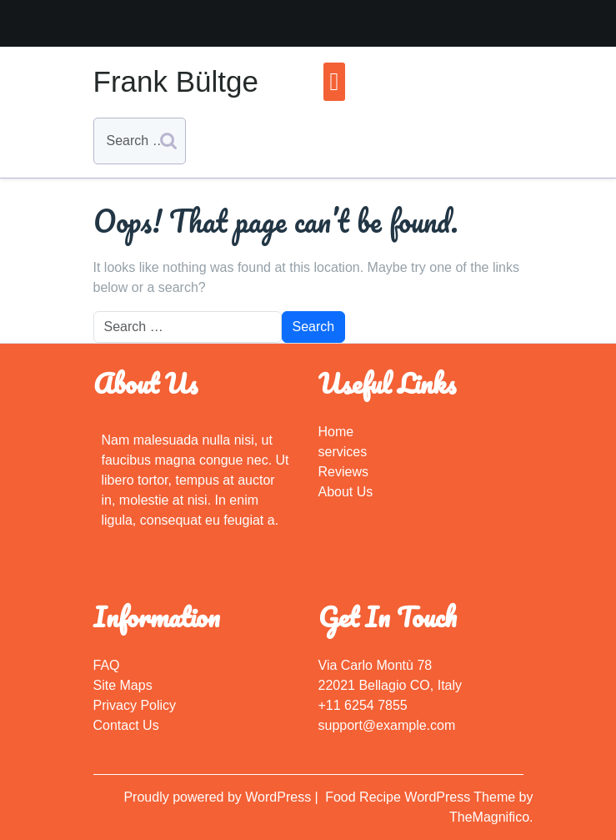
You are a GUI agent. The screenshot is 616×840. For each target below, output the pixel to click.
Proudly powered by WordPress (219, 797)
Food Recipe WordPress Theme (422, 797)
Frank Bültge (176, 81)
